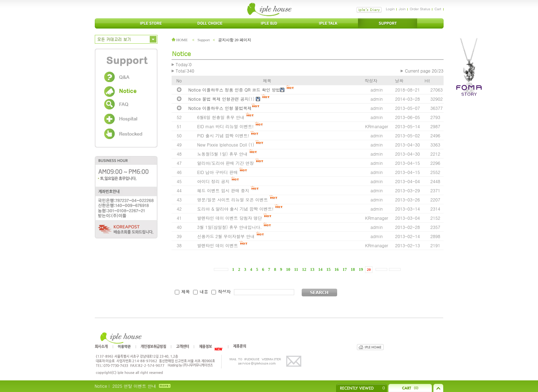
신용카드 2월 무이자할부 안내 (226, 236)
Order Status (420, 9)
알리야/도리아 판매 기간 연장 (226, 163)
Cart (438, 9)
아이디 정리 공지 (214, 181)
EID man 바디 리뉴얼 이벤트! (225, 126)
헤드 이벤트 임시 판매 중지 (223, 190)
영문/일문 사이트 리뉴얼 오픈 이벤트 (233, 200)
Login (390, 9)
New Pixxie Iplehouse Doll (222, 145)
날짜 (399, 80)
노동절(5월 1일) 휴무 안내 (222, 154)
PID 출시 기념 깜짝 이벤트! (223, 135)
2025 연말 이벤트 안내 (134, 386)
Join (402, 9)
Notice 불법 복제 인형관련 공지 (219, 99)
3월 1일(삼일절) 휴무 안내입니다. (230, 227)
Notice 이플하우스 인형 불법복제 (220, 108)
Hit (427, 80)
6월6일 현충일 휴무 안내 (221, 117)
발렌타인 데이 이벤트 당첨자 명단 (230, 218)
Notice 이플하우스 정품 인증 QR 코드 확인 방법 (234, 90)
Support (203, 40)
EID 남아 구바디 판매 (218, 172)
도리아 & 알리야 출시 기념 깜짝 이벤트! (236, 209)
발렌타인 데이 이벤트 (218, 245)
